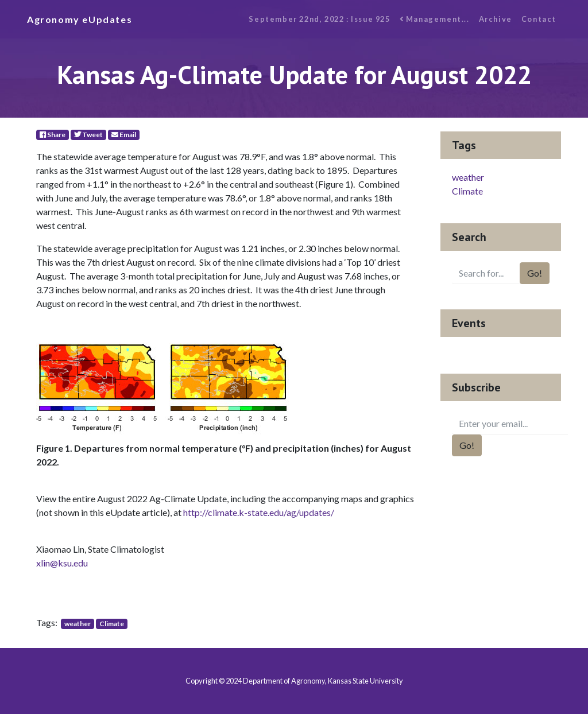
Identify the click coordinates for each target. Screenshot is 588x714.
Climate (112, 624)
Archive (496, 19)
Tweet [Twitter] (88, 135)
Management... (435, 19)
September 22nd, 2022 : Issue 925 (319, 19)
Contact (539, 19)
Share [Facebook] (53, 135)
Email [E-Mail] (124, 135)
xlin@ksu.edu (62, 563)
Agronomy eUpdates (80, 19)
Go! (535, 273)
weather (78, 624)
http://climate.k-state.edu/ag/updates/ (259, 512)
